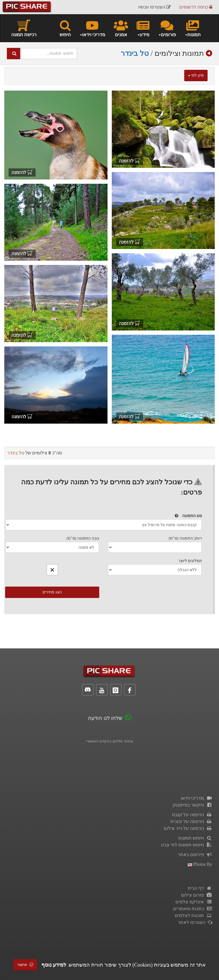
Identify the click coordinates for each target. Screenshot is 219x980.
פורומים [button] (167, 28)
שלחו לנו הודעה (105, 718)
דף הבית (200, 888)
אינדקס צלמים (194, 902)
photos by (200, 864)
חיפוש (65, 28)
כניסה (196, 7)
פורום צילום (197, 895)
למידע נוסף (54, 965)
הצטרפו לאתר (195, 922)
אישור (25, 965)
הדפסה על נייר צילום (188, 828)
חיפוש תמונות (195, 838)
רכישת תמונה (24, 28)
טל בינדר (135, 53)
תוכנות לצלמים (193, 915)
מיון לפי (196, 75)
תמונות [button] (193, 28)
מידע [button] (143, 28)
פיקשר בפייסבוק (192, 805)
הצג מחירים (52, 592)
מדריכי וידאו (196, 798)
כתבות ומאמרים (193, 909)
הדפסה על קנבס (192, 815)
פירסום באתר (195, 855)
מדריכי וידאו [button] (92, 28)
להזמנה (130, 161)
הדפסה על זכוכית (191, 821)
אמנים (121, 28)
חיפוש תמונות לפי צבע (187, 845)
